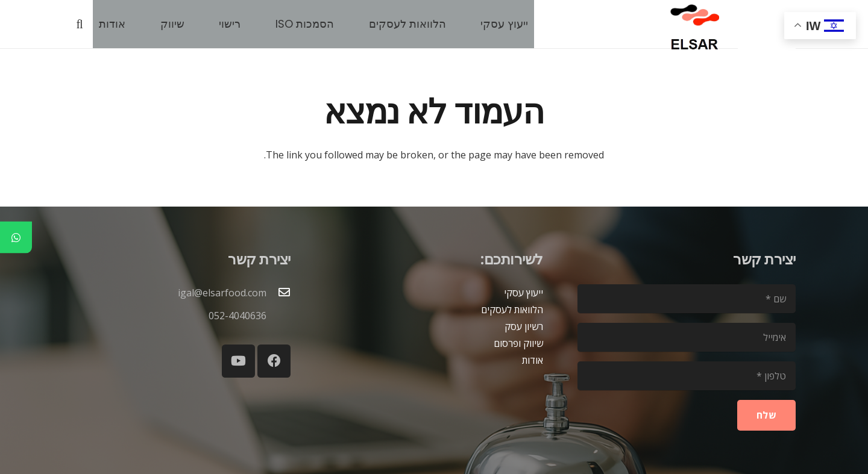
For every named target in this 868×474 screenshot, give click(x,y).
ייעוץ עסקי (524, 293)
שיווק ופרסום (518, 343)
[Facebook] (274, 361)
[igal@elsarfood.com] (278, 293)
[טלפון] (687, 376)
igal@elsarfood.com (222, 293)
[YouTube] (238, 361)
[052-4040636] (278, 316)
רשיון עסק (524, 326)
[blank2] (767, 30)
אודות (533, 360)
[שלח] (766, 415)
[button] (80, 24)
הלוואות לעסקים (512, 310)
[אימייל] (687, 337)
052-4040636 (237, 316)
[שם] (687, 299)
